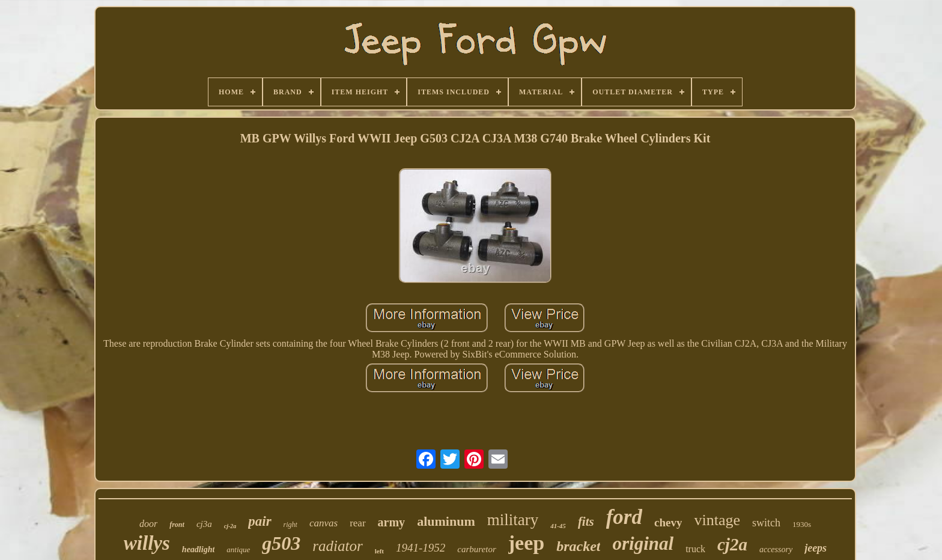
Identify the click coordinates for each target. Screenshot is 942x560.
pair (260, 521)
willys (147, 543)
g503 (281, 543)
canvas (324, 523)
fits (586, 522)
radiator (337, 546)
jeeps (816, 548)
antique (238, 549)
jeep (526, 543)
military (513, 520)
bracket (578, 546)
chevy (668, 522)
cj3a (204, 524)
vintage (717, 520)
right (290, 525)
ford (624, 517)
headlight (198, 549)
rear (357, 523)
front (177, 525)
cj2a (732, 544)
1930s (802, 524)
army (392, 522)
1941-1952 (421, 548)
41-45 (558, 526)
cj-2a (230, 526)
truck (695, 549)
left (379, 551)
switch (766, 523)
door (148, 524)
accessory (776, 549)
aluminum (446, 521)
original (643, 543)
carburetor (476, 549)
